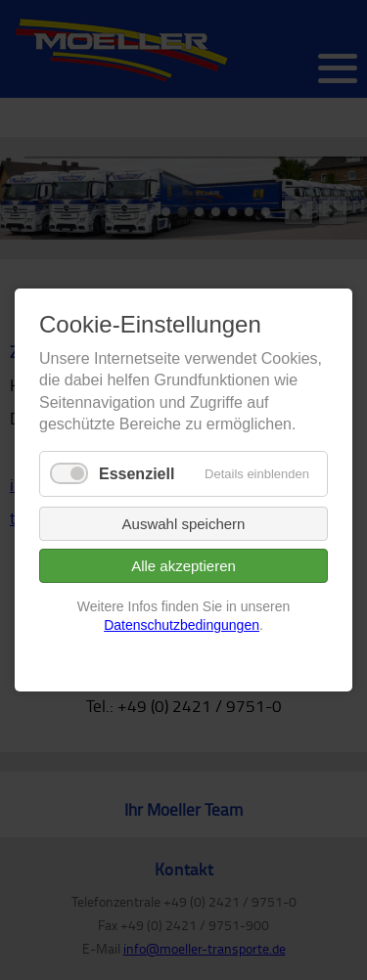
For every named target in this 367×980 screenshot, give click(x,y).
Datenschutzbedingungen (182, 626)
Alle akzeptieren (183, 566)
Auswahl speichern (184, 524)
